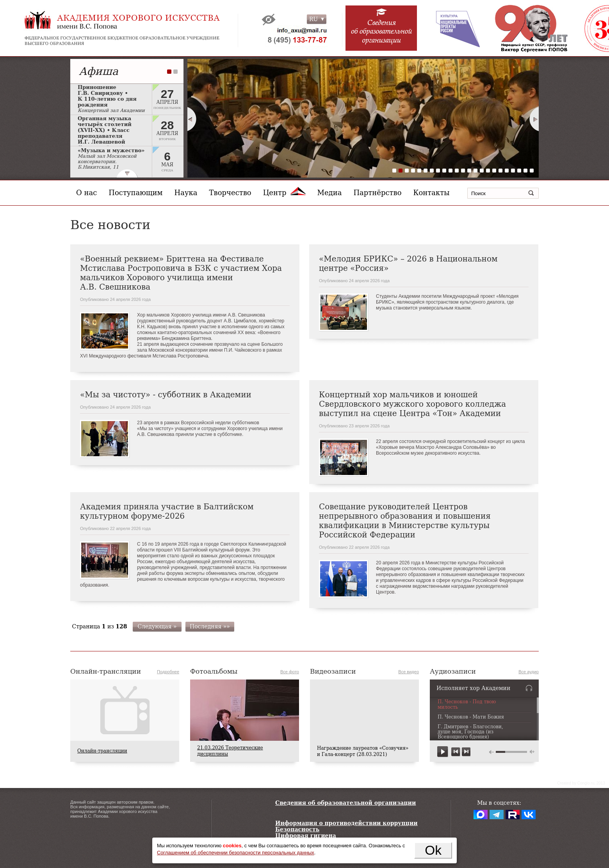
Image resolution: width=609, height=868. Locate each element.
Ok (433, 850)
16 (488, 171)
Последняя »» (210, 626)
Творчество (230, 193)
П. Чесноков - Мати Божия (471, 717)
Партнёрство (377, 193)
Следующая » (157, 626)
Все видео (409, 672)
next (466, 752)
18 (500, 171)
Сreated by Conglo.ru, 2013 (581, 783)
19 (507, 171)
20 (513, 171)
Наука (186, 193)
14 (475, 171)
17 (494, 171)
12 (463, 171)
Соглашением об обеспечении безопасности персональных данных (236, 853)
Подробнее (168, 672)
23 (532, 171)
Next (534, 119)
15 (482, 171)
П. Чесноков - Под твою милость (467, 704)
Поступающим (135, 193)
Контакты (432, 193)
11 (457, 171)
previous (456, 752)
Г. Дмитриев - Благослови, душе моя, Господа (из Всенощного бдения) (470, 732)
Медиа (330, 193)
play (443, 752)
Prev (192, 119)
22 (525, 171)
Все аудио (529, 672)
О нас (86, 193)
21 (519, 171)
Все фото (290, 672)
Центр (284, 193)
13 (469, 171)
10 (451, 171)
